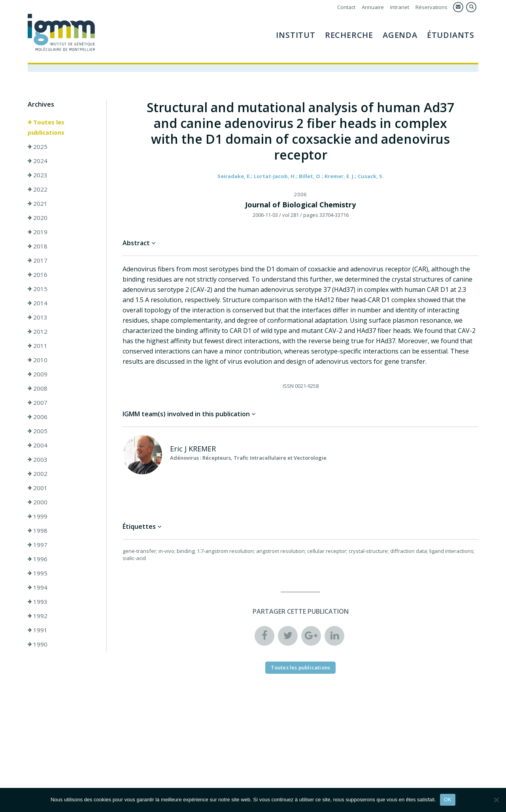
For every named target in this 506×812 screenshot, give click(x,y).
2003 (38, 459)
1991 (38, 630)
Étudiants (451, 35)
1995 (38, 573)
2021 (38, 203)
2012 (38, 331)
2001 (38, 488)
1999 (38, 516)
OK (448, 800)
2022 (38, 189)
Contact (346, 7)
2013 (38, 317)
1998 (38, 530)
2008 (38, 388)
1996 (38, 559)
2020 (38, 218)
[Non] (496, 800)
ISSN (288, 386)
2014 (38, 303)
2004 (38, 445)
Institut (295, 35)
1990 (38, 644)
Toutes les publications (46, 127)
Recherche (349, 35)
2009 (38, 374)
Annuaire (373, 7)
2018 (38, 246)
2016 (38, 274)
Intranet (400, 7)
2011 (38, 346)
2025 (38, 147)
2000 (38, 502)
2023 (38, 175)
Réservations (431, 7)
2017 (38, 260)
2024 (38, 161)
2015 (38, 289)
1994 (38, 587)
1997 (38, 545)
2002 (38, 474)
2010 (38, 360)
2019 (38, 232)
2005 (38, 431)
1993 (38, 601)
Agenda (400, 35)
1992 (38, 616)
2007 (38, 402)
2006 (38, 417)
